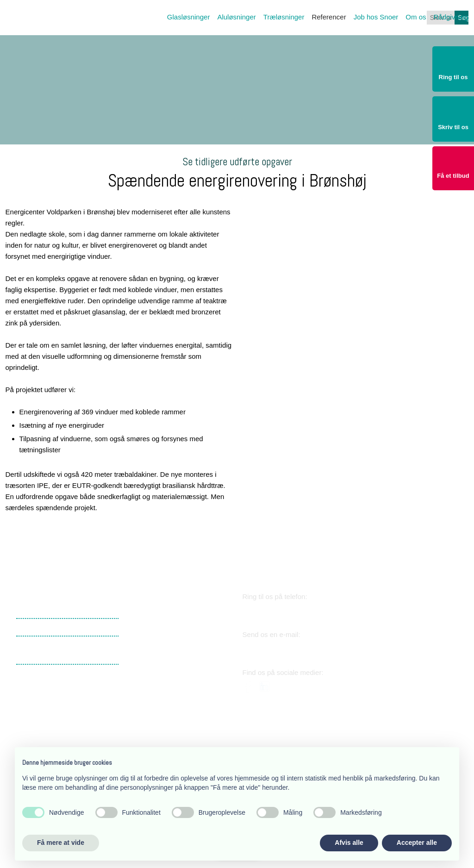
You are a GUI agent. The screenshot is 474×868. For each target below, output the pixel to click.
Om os (416, 17)
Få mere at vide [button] (61, 843)
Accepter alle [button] (417, 843)
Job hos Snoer (376, 17)
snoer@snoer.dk (284, 649)
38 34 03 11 (274, 611)
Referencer (329, 17)
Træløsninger (284, 17)
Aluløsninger (236, 17)
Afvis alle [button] (349, 843)
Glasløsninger (189, 17)
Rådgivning (451, 17)
